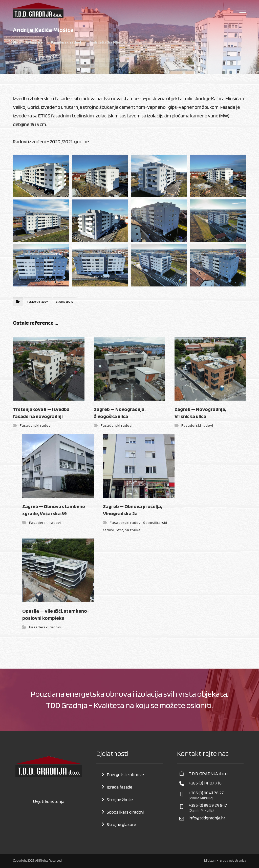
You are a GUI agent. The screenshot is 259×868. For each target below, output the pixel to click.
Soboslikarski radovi (125, 812)
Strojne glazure (121, 824)
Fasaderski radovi (38, 302)
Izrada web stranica (232, 861)
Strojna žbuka (65, 302)
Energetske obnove (125, 774)
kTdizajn (210, 861)
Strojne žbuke (120, 800)
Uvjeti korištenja (49, 801)
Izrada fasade (120, 787)
